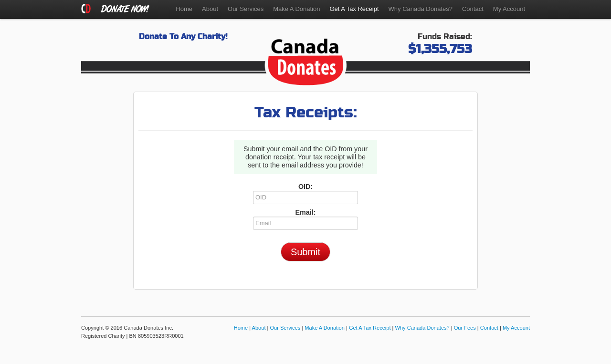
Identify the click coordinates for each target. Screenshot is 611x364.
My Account (509, 9)
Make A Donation (296, 9)
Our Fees (465, 328)
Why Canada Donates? (421, 9)
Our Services (246, 9)
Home (184, 9)
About (210, 9)
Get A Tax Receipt (370, 328)
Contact (473, 9)
